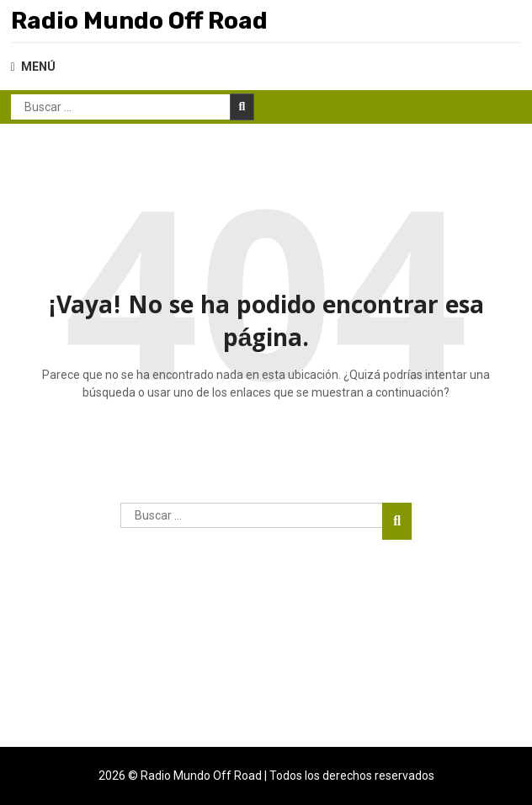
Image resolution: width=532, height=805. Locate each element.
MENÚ (33, 67)
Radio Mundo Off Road (139, 21)
